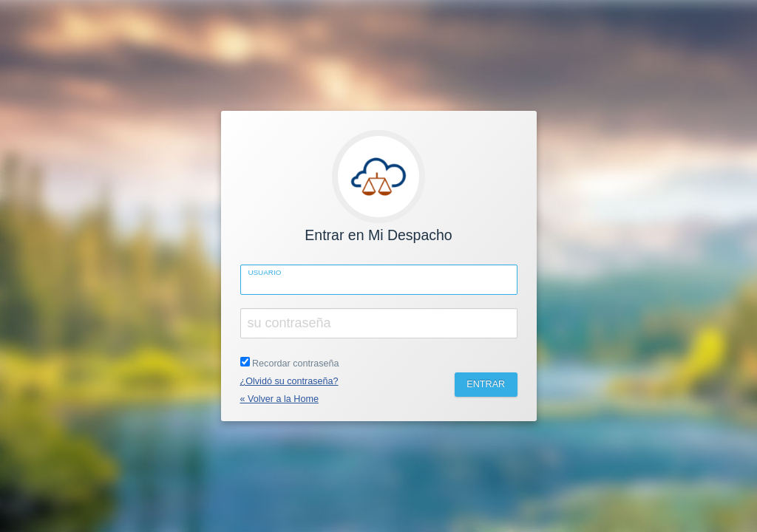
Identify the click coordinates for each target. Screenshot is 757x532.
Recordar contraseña (290, 363)
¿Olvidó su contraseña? (289, 381)
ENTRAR (486, 384)
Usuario (264, 272)
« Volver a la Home (279, 399)
